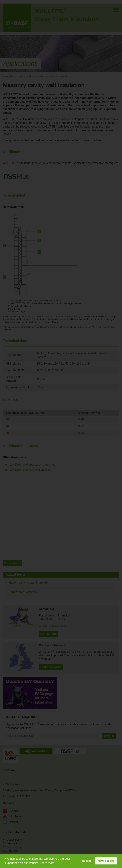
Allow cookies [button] (106, 861)
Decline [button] (87, 861)
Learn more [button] (47, 863)
